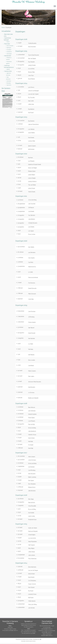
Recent (8, 43)
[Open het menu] (55, 6)
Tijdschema (9, 86)
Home (3, 29)
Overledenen (9, 53)
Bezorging (9, 84)
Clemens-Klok (8, 72)
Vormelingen (9, 55)
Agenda (8, 70)
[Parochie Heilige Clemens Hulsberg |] (28, 2)
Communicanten (10, 47)
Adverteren (9, 82)
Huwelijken (9, 51)
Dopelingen (9, 49)
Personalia (7, 45)
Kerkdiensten (8, 57)
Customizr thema (32, 642)
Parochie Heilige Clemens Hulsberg (26, 640)
